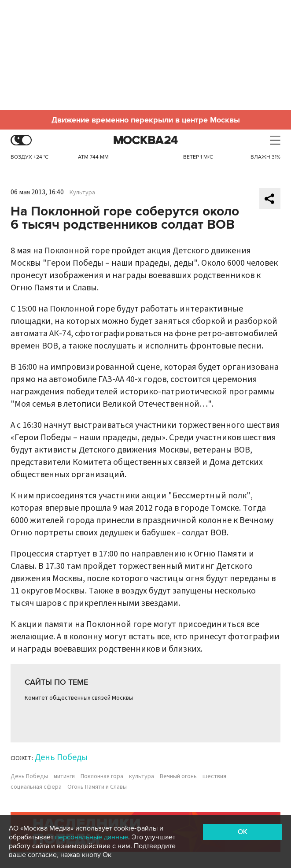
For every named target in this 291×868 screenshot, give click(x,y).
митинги (64, 776)
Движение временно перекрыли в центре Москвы (146, 120)
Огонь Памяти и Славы (97, 787)
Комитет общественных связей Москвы (79, 698)
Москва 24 (146, 140)
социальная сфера (36, 787)
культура (142, 776)
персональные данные (92, 837)
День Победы (61, 757)
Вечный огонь (178, 776)
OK (243, 832)
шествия (214, 776)
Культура (82, 193)
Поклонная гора (102, 776)
